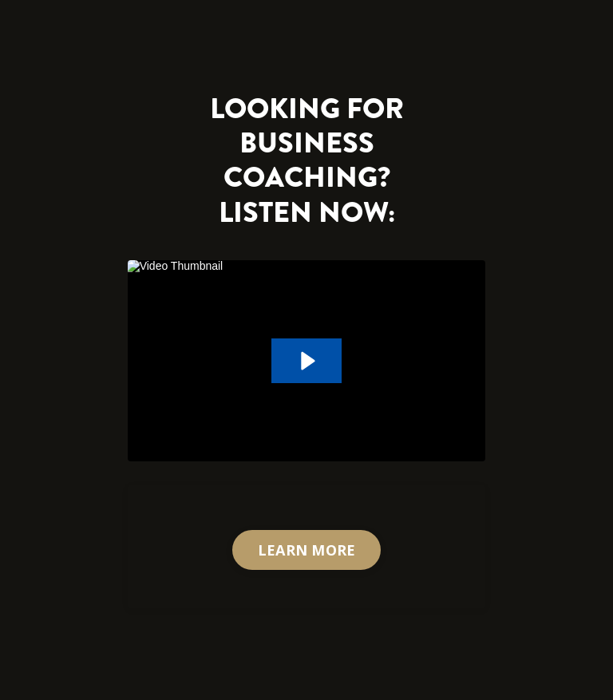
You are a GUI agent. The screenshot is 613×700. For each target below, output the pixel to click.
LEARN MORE (307, 550)
